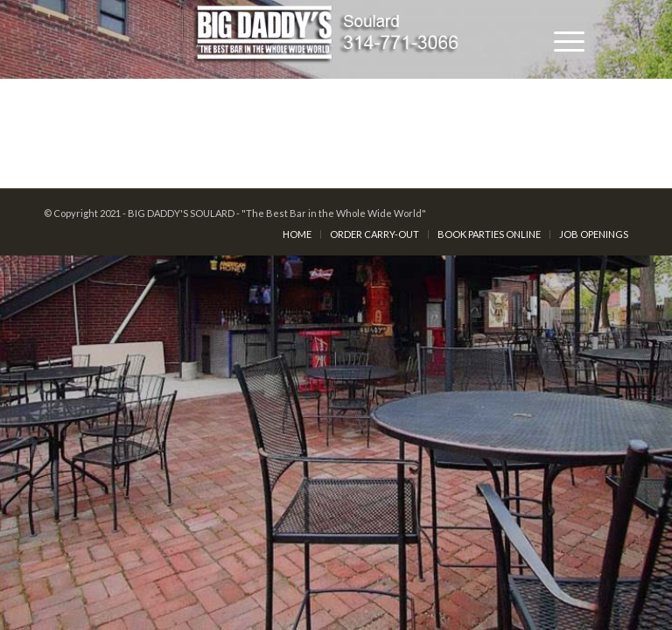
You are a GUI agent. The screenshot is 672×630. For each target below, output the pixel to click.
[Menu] (560, 39)
